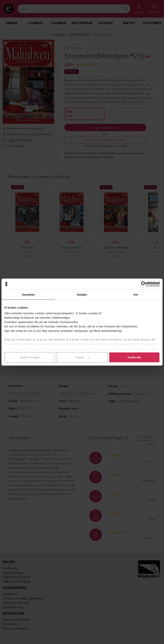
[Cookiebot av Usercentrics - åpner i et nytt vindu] (144, 284)
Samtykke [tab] (28, 295)
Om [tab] (136, 295)
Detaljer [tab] (82, 295)
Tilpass (82, 357)
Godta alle (134, 357)
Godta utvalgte (30, 357)
